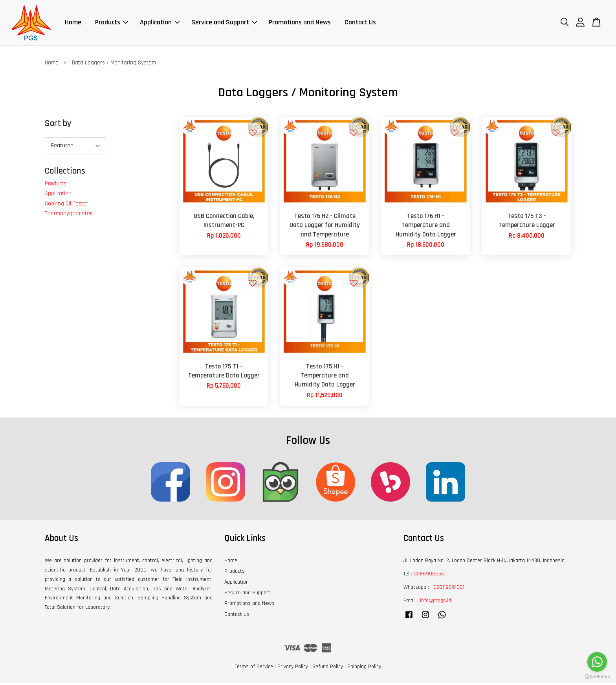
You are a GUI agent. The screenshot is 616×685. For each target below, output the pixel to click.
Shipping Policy (364, 668)
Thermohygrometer (68, 215)
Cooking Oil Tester (67, 205)
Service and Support (224, 23)
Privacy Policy (293, 668)
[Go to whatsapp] (597, 662)
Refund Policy (328, 668)
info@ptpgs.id (435, 602)
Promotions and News (300, 23)
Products (112, 23)
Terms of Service (254, 668)
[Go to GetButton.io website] (597, 677)
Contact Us (360, 23)
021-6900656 (429, 575)
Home (73, 23)
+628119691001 (447, 589)
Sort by (58, 125)
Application (160, 23)
